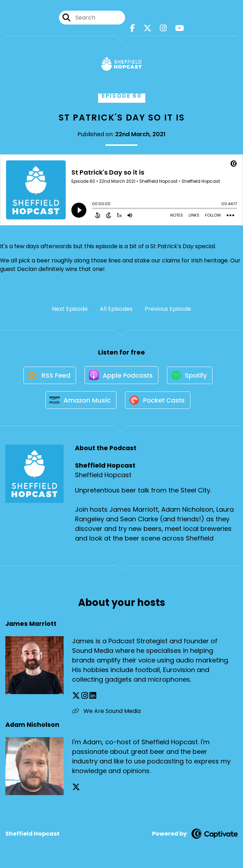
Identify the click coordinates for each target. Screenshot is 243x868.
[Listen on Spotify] (190, 376)
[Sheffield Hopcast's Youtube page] (180, 28)
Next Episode (70, 309)
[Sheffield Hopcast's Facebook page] (133, 28)
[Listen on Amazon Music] (81, 401)
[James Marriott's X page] (76, 697)
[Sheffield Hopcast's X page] (147, 28)
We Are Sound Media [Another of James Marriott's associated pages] (106, 712)
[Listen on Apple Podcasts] (121, 376)
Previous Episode (168, 309)
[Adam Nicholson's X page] (76, 789)
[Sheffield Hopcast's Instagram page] (163, 28)
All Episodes (116, 309)
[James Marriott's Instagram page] (85, 697)
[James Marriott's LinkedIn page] (93, 697)
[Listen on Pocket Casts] (158, 401)
